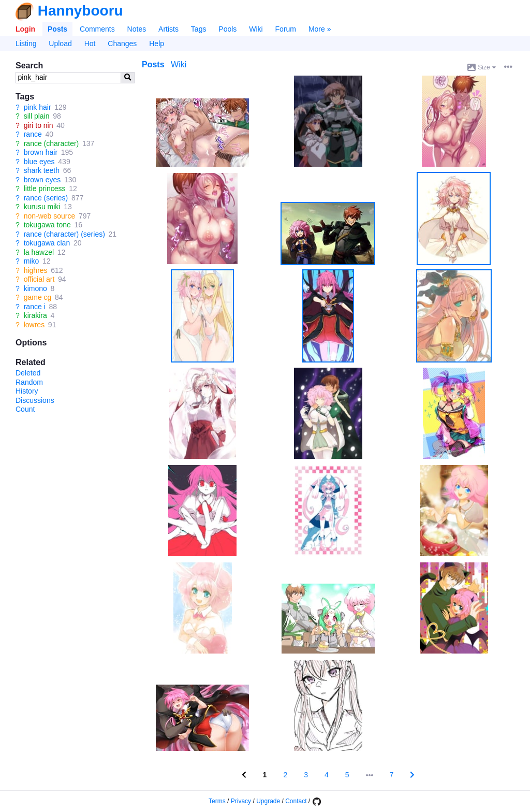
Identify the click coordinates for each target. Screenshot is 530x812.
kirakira (35, 315)
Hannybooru (80, 11)
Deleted (28, 373)
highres (36, 270)
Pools (227, 29)
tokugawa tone (47, 225)
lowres (34, 325)
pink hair (38, 107)
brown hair (41, 152)
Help (157, 44)
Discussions (35, 400)
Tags (199, 29)
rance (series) (46, 198)
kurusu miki (42, 207)
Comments (97, 29)
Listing (26, 44)
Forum (286, 29)
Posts (57, 29)
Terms (217, 801)
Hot (90, 44)
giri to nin (39, 125)
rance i (35, 307)
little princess (45, 189)
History (27, 391)
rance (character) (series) (64, 234)
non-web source (50, 216)
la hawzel (39, 252)
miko (32, 261)
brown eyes (42, 180)
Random (29, 382)
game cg (38, 297)
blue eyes (39, 162)
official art (39, 279)
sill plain (37, 116)
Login (25, 29)
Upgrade (268, 801)
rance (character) (51, 143)
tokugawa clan (47, 243)
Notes (137, 29)
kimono (35, 288)
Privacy (241, 801)
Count (25, 409)
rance (33, 134)
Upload (60, 44)
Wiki (256, 29)
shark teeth (42, 170)
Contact (296, 801)
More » (320, 29)
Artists (168, 29)
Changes (122, 44)
